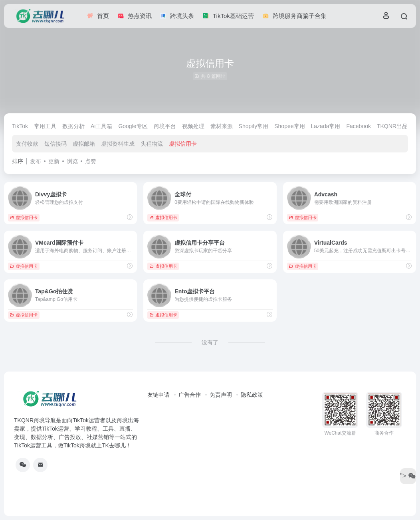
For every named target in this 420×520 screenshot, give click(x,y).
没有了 (210, 342)
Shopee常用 (289, 126)
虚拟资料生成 (118, 144)
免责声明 (221, 395)
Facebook (358, 126)
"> (408, 476)
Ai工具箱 (101, 126)
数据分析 (73, 126)
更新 (54, 161)
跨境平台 (165, 126)
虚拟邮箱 (84, 144)
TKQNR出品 (392, 126)
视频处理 (193, 126)
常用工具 (45, 126)
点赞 (91, 161)
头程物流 (152, 144)
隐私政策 (252, 395)
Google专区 (133, 126)
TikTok (20, 126)
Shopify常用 (254, 126)
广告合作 (190, 395)
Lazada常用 (326, 126)
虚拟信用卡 (183, 144)
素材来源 (222, 126)
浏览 (72, 161)
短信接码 (55, 144)
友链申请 (158, 395)
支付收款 (27, 144)
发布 (36, 161)
